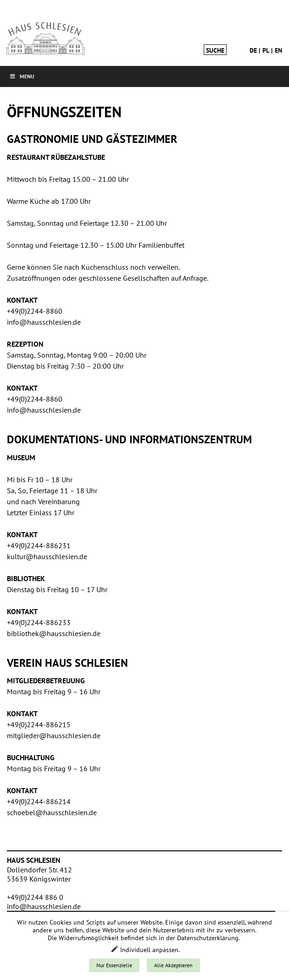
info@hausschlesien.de (44, 906)
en (278, 50)
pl (266, 50)
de (253, 50)
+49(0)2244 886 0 (35, 897)
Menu (22, 76)
